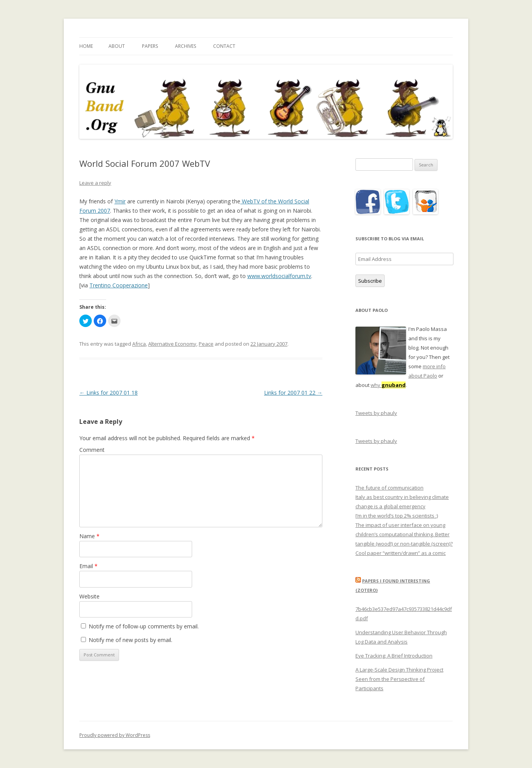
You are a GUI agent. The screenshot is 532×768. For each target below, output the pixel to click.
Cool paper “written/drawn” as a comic (401, 553)
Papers (150, 46)
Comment (92, 450)
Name (89, 536)
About (117, 46)
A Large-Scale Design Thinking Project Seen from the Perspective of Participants (399, 679)
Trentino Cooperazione (119, 285)
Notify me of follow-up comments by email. (144, 626)
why (388, 385)
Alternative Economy (172, 344)
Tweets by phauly (376, 413)
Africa (139, 344)
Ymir (120, 201)
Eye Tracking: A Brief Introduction (394, 656)
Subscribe (370, 281)
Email (88, 566)
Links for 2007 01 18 (108, 393)
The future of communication (389, 488)
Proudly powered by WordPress (115, 735)
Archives (185, 46)
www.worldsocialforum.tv (279, 276)
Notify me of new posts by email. (130, 640)
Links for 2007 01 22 (293, 393)
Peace (206, 344)
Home (86, 46)
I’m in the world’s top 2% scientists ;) (397, 516)
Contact (224, 46)
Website (89, 596)
